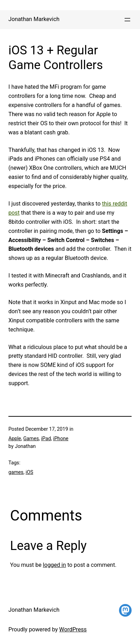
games (16, 472)
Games (31, 438)
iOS (29, 472)
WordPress (73, 629)
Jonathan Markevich (34, 19)
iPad (46, 438)
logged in (55, 565)
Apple (15, 438)
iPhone (61, 438)
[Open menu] (127, 20)
